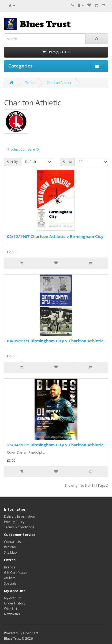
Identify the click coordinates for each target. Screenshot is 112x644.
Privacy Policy (14, 522)
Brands (10, 567)
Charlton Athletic (59, 83)
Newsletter (12, 614)
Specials (10, 583)
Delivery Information (20, 516)
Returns (10, 547)
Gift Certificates (16, 573)
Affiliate (10, 578)
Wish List (11, 609)
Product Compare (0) (23, 149)
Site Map (10, 552)
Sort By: (13, 162)
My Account (13, 598)
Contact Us (12, 542)
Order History (15, 603)
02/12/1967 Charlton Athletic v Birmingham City (55, 236)
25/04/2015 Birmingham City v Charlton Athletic (55, 445)
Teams (30, 83)
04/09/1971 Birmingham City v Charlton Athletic (55, 341)
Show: (67, 162)
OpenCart (31, 633)
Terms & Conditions (19, 527)
